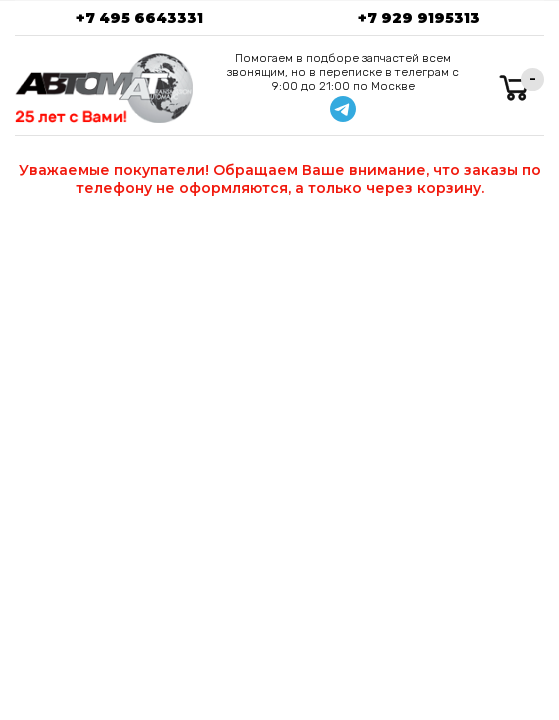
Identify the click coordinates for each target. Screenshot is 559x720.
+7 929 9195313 (419, 18)
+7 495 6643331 (139, 18)
